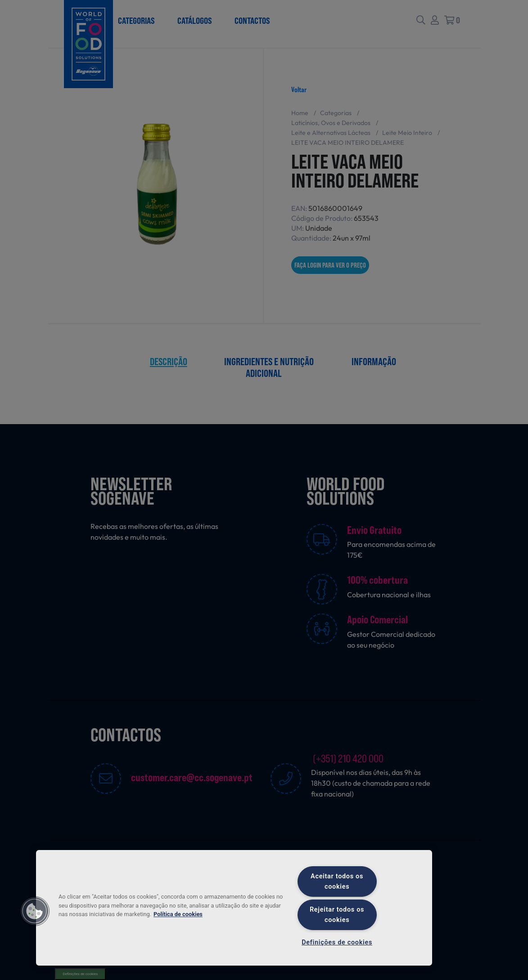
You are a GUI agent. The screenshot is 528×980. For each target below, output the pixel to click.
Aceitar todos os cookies (337, 882)
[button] (35, 911)
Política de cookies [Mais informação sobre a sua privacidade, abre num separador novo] (178, 914)
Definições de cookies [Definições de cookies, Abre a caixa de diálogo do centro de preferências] (337, 942)
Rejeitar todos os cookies (337, 915)
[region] (234, 908)
